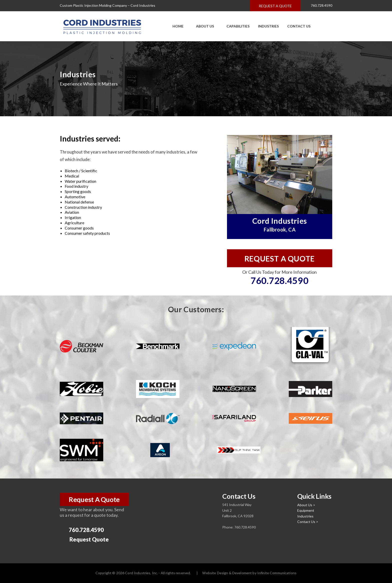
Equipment (306, 510)
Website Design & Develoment (227, 573)
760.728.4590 (318, 6)
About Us (203, 26)
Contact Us (299, 26)
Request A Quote (94, 499)
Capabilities (236, 26)
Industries (268, 26)
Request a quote (275, 6)
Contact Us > (308, 522)
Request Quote (85, 539)
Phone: (228, 527)
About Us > (306, 505)
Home (178, 26)
